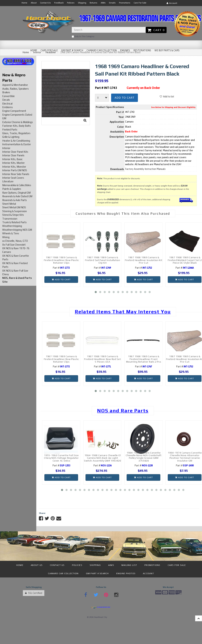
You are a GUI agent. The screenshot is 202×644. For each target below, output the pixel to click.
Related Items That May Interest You (123, 312)
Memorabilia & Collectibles (17, 185)
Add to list (167, 97)
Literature (8, 181)
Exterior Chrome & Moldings (18, 122)
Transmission (10, 219)
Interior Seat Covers (13, 178)
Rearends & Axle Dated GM (17, 196)
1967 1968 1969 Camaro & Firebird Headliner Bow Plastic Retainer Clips (61, 260)
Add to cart (125, 98)
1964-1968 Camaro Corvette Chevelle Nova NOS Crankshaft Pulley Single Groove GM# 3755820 (144, 457)
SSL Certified (34, 593)
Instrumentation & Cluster (17, 144)
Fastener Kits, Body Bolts (17, 126)
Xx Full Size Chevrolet (14, 245)
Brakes (6, 92)
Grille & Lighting (11, 137)
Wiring (6, 237)
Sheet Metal (9, 204)
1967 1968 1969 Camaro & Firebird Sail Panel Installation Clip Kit (102, 260)
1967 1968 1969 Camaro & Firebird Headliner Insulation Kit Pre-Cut (144, 260)
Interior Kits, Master (13, 163)
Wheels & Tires (11, 233)
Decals (6, 100)
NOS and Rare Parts (123, 411)
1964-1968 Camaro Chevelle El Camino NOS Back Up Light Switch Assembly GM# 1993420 (103, 458)
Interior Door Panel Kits (15, 152)
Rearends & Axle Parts (15, 200)
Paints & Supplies (12, 189)
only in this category (83, 37)
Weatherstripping (12, 226)
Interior (6, 148)
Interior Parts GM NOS (15, 170)
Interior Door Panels (13, 155)
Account (172, 3)
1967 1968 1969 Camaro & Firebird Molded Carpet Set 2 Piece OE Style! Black (185, 260)
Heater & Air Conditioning (16, 141)
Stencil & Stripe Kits (13, 215)
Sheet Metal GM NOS (14, 207)
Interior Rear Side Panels (16, 174)
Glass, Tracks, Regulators (16, 133)
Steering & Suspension (15, 211)
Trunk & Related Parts (14, 222)
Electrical (7, 104)
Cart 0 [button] (156, 30)
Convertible (8, 96)
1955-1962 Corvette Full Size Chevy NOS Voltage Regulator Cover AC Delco (61, 458)
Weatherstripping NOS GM (17, 230)
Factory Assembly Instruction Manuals (145, 169)
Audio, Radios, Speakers (15, 89)
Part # (61, 268)
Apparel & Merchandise (15, 85)
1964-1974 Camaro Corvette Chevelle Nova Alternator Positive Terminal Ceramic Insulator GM (185, 457)
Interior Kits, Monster (14, 167)
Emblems (8, 107)
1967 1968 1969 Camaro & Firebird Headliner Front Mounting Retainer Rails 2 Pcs (144, 359)
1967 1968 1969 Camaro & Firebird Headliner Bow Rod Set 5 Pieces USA (102, 359)
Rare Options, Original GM (16, 193)
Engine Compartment (14, 111)
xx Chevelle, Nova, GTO (15, 241)
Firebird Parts (10, 130)
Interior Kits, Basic (12, 159)
